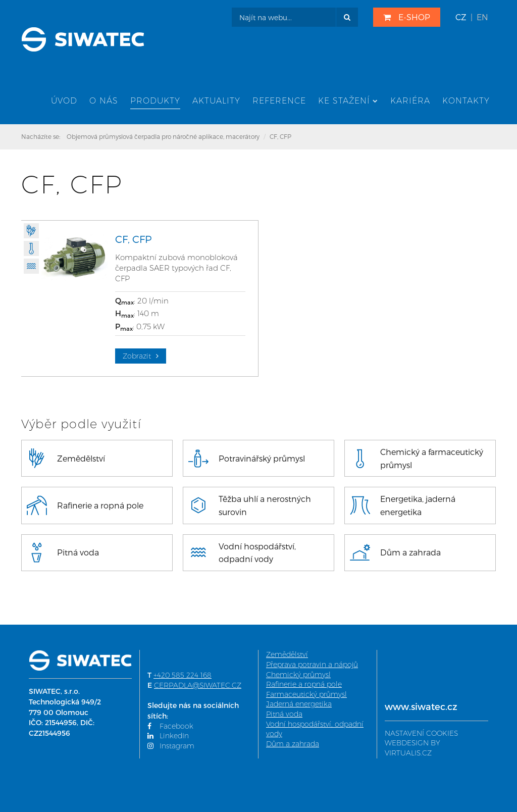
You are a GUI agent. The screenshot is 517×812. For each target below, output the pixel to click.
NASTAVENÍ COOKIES (421, 733)
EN (482, 17)
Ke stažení (348, 101)
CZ (461, 17)
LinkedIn (168, 736)
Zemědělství (287, 654)
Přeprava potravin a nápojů (312, 665)
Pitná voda (284, 714)
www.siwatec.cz (421, 706)
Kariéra (410, 101)
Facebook (170, 726)
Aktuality (216, 101)
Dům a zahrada (293, 744)
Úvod (64, 101)
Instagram (171, 746)
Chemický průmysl (298, 675)
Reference (279, 101)
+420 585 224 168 (183, 675)
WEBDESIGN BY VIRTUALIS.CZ (412, 748)
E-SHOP (407, 17)
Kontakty (466, 101)
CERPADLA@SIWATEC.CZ (198, 685)
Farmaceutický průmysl (306, 694)
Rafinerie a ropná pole (304, 684)
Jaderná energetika (299, 704)
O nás (104, 101)
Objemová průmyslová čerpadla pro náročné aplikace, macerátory (163, 136)
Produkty (155, 101)
